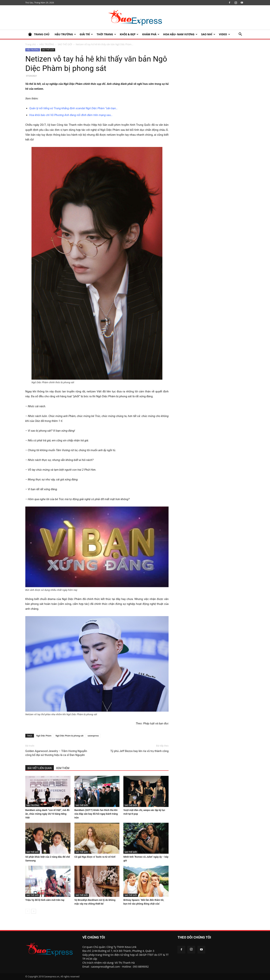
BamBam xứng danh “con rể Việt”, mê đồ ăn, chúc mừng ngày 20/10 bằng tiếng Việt (47, 814)
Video (225, 34)
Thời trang (106, 34)
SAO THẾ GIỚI (65, 44)
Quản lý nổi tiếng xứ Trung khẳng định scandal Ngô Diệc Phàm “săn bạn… (73, 108)
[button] (240, 35)
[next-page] (34, 911)
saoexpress (93, 736)
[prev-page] (28, 911)
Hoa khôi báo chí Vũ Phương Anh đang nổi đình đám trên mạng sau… (71, 115)
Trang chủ (31, 44)
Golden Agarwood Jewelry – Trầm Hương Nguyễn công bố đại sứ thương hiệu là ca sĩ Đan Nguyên (56, 753)
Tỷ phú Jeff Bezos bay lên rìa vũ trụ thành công (139, 751)
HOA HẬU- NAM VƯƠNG (180, 34)
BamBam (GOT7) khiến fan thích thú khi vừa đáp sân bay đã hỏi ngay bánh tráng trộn (96, 814)
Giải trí (86, 34)
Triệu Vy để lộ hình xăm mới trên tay (45, 900)
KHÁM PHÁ (151, 34)
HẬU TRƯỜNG (65, 34)
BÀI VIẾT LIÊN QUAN (40, 768)
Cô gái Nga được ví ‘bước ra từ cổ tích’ (95, 857)
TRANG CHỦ (39, 34)
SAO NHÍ (208, 34)
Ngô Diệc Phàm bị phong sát (69, 736)
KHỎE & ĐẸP (129, 34)
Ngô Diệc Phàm (44, 736)
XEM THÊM (63, 768)
